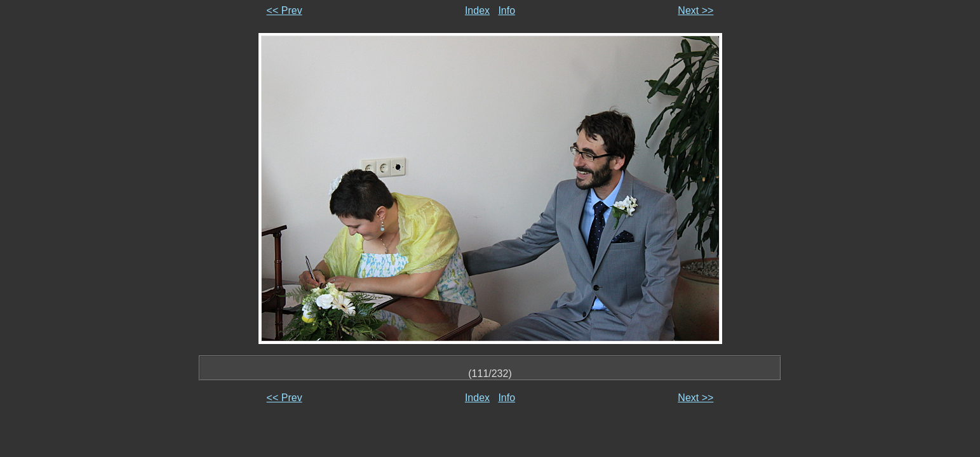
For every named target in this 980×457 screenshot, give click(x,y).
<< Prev (285, 10)
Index (477, 10)
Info (507, 10)
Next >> (695, 10)
